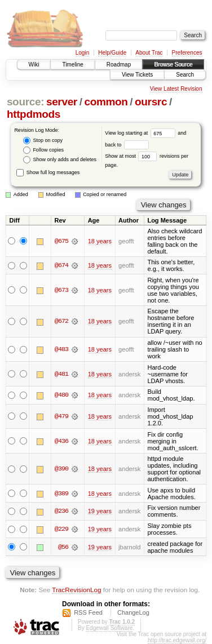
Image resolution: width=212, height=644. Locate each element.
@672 (61, 321)
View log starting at (141, 133)
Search (185, 75)
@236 (61, 511)
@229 (61, 529)
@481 (61, 374)
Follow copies (43, 150)
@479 (61, 416)
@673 (61, 290)
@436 (61, 441)
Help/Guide (112, 53)
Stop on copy (43, 141)
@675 (61, 241)
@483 (61, 349)
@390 (61, 469)
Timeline (72, 65)
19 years (100, 511)
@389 (61, 494)
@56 (63, 547)
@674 (61, 265)
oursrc (151, 102)
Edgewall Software (109, 628)
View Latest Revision (176, 89)
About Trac (149, 53)
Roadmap (119, 65)
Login (82, 53)
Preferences (187, 53)
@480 (61, 395)
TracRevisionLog (76, 590)
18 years (100, 241)
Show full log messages (48, 172)
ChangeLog (133, 612)
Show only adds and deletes (60, 160)
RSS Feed (88, 612)
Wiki (34, 65)
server (62, 102)
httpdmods (34, 114)
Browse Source (173, 65)
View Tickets (137, 75)
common (106, 102)
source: (25, 102)
